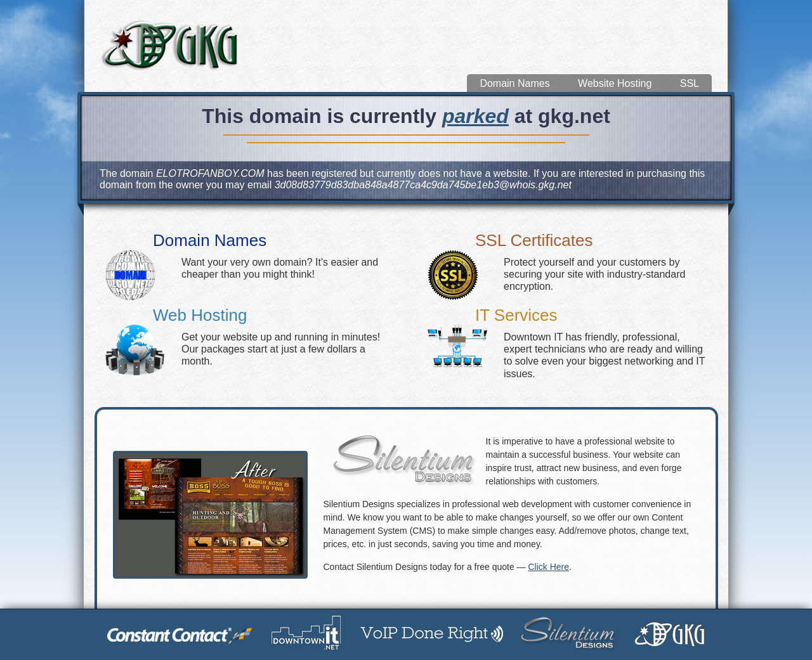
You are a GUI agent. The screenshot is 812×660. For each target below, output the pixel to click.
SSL (690, 83)
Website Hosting (615, 83)
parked (475, 116)
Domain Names (514, 83)
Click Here (548, 567)
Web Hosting (200, 315)
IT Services (516, 315)
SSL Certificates (534, 240)
